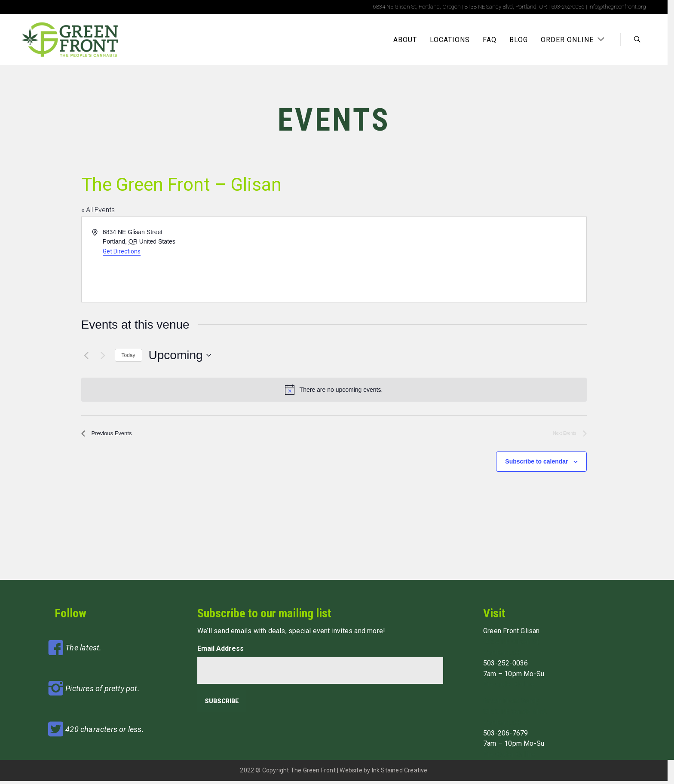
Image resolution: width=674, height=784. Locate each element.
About (405, 40)
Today (129, 355)
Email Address (221, 651)
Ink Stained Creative (400, 773)
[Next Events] (103, 355)
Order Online (568, 40)
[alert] (334, 390)
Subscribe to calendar (536, 464)
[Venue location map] (460, 259)
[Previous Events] (86, 355)
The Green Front (313, 773)
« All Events (98, 210)
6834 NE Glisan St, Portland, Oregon (417, 7)
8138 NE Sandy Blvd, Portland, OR (506, 7)
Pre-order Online (509, 688)
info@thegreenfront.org (617, 7)
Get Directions (122, 251)
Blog (519, 40)
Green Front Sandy (511, 704)
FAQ (490, 40)
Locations (450, 40)
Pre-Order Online (509, 757)
